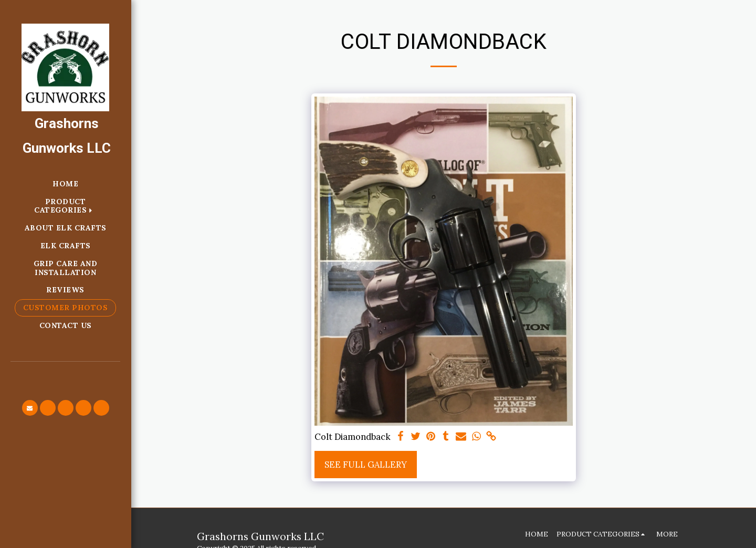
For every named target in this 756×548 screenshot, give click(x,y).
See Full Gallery (366, 465)
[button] (30, 408)
